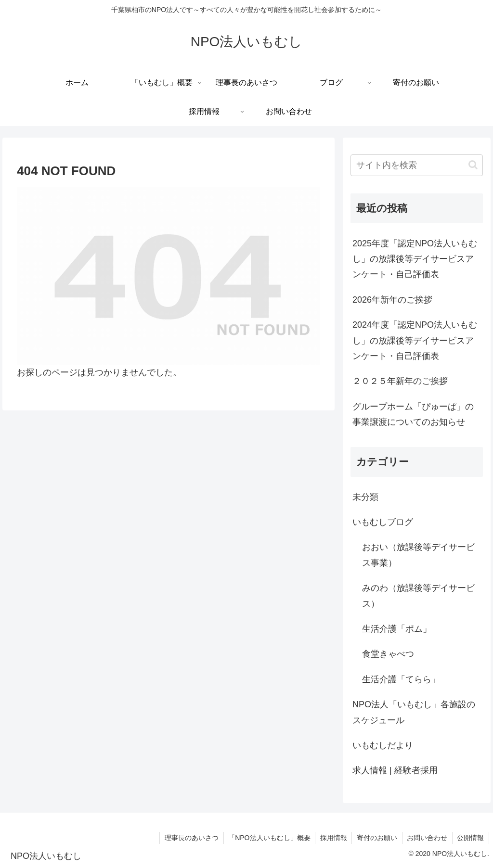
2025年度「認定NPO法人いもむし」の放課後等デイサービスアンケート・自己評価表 (415, 259)
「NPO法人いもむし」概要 (268, 838)
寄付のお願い (376, 838)
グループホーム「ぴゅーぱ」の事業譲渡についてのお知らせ (413, 414)
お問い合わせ (427, 838)
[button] (473, 165)
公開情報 (470, 838)
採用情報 (332, 838)
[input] (416, 165)
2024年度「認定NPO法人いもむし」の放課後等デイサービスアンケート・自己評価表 (415, 340)
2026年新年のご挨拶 (392, 300)
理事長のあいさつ (190, 838)
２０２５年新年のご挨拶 (400, 381)
